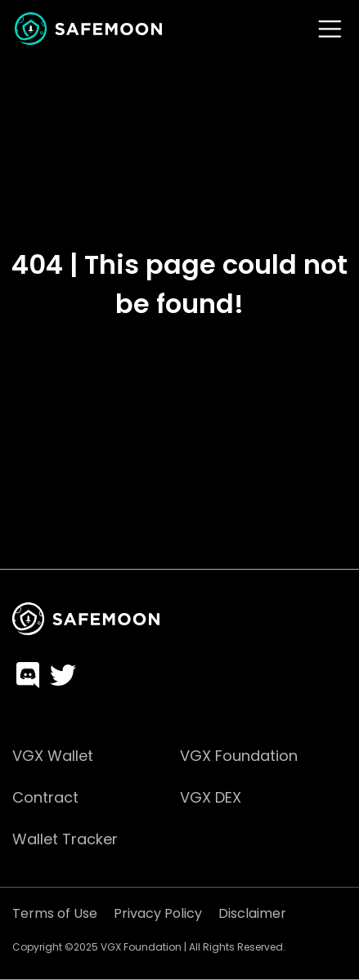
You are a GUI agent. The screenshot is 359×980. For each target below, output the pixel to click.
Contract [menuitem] (45, 797)
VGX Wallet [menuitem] (53, 756)
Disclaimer (252, 913)
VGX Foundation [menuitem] (239, 756)
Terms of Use (55, 913)
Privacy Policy (158, 913)
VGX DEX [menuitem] (211, 797)
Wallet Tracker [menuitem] (65, 839)
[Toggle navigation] (330, 29)
